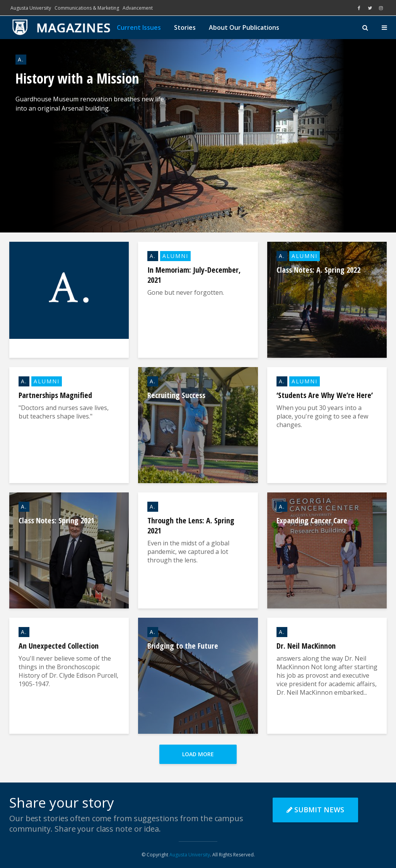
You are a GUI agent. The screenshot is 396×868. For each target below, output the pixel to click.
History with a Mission (77, 79)
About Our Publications (244, 27)
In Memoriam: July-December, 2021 (194, 275)
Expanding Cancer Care (312, 521)
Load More (198, 754)
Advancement (138, 8)
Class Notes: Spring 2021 (56, 521)
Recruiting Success (176, 395)
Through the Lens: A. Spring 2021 (191, 526)
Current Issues (139, 27)
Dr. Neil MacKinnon (306, 646)
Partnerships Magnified (55, 395)
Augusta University (31, 8)
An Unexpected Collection (59, 646)
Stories (185, 27)
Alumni (175, 256)
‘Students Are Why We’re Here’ (325, 395)
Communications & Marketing (87, 8)
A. (21, 59)
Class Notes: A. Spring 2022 (318, 270)
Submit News (315, 810)
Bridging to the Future (183, 646)
